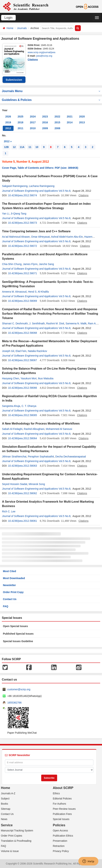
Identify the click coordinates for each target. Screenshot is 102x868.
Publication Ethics (63, 836)
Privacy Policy (61, 851)
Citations (33, 59)
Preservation (60, 841)
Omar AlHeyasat (40, 237)
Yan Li (6, 214)
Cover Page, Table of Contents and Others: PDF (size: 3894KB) (40, 168)
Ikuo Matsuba (46, 378)
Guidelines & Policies (51, 100)
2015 (57, 122)
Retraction (59, 846)
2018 (20, 122)
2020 (82, 117)
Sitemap (6, 809)
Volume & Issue (10, 851)
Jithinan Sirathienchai (14, 457)
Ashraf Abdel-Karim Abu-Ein (67, 237)
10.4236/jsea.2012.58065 (23, 415)
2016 (45, 122)
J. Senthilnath (37, 323)
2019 (8, 122)
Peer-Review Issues (64, 809)
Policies (59, 825)
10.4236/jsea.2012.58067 (23, 360)
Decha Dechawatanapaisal (71, 457)
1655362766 (14, 703)
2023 (45, 117)
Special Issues (61, 819)
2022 (57, 117)
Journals (22, 28)
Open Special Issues (15, 626)
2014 (70, 122)
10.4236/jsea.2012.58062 (23, 493)
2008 (57, 128)
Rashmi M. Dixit (55, 323)
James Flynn (30, 264)
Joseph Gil (8, 351)
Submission (14, 80)
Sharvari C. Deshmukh (15, 323)
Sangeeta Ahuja (11, 406)
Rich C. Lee (9, 511)
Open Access (61, 831)
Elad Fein (21, 351)
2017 (33, 122)
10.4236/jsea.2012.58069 (23, 301)
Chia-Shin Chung (12, 264)
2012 (8, 128)
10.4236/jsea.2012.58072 (23, 246)
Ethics (56, 793)
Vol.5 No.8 (65, 191)
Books (4, 804)
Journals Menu (51, 91)
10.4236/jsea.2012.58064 (23, 438)
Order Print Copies (12, 836)
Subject (5, 799)
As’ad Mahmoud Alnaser (16, 237)
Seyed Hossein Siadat (15, 484)
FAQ (6, 606)
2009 (45, 128)
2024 (33, 117)
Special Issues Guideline (18, 641)
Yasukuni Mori (29, 378)
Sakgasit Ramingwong (15, 186)
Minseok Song (37, 484)
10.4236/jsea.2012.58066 (23, 388)
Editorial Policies (62, 799)
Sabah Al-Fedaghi (12, 429)
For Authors (60, 804)
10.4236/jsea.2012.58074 (23, 195)
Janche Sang (47, 264)
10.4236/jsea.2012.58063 (23, 466)
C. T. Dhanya (29, 406)
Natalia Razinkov (37, 351)
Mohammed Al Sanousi (59, 429)
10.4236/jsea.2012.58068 (23, 333)
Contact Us (10, 599)
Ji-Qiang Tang (18, 214)
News (4, 819)
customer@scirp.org (19, 689)
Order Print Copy (13, 592)
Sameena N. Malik (76, 323)
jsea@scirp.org (44, 56)
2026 (8, 117)
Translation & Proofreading (16, 841)
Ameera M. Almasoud (14, 292)
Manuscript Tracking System (17, 831)
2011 (20, 128)
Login (8, 18)
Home (10, 28)
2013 (82, 122)
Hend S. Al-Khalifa (38, 292)
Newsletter (9, 585)
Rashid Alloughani (34, 429)
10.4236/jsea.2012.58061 (23, 521)
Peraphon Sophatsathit (41, 457)
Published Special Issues (18, 634)
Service (7, 825)
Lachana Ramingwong (42, 186)
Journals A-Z (8, 793)
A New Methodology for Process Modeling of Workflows (41, 424)
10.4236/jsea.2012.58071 (23, 273)
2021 (70, 117)
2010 (33, 128)
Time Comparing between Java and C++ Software (36, 231)
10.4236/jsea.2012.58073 (23, 223)
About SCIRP (63, 788)
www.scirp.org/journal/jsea (41, 52)
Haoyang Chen (11, 378)
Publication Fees (62, 814)
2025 (20, 117)
